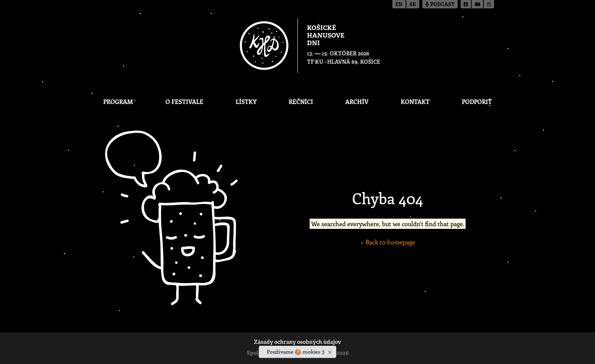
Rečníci (301, 102)
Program (118, 102)
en (399, 5)
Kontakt (415, 102)
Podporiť (477, 102)
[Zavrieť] (331, 351)
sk (413, 5)
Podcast (440, 5)
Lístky (246, 102)
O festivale (184, 102)
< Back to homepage (388, 242)
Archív (357, 102)
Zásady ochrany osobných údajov (297, 343)
